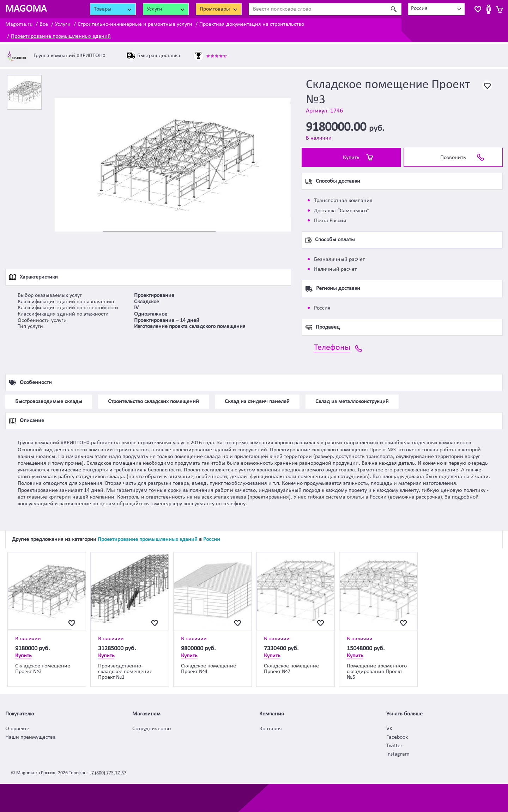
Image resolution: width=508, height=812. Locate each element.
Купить (351, 158)
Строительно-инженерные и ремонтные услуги (135, 24)
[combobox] (436, 9)
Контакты (271, 729)
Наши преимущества (31, 737)
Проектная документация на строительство (252, 24)
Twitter (394, 746)
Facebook (397, 737)
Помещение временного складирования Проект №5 (377, 672)
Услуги (63, 24)
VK (389, 729)
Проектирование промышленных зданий (61, 36)
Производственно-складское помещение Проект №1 (125, 672)
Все (44, 24)
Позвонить (453, 158)
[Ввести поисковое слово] (317, 9)
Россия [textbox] (419, 8)
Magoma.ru (19, 24)
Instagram (398, 754)
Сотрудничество (152, 729)
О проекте (17, 729)
